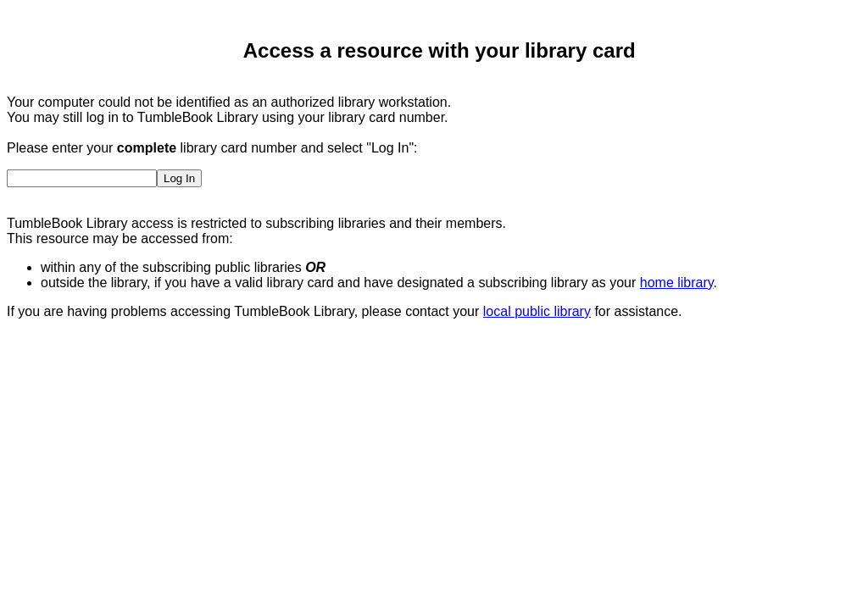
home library (677, 283)
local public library (537, 311)
